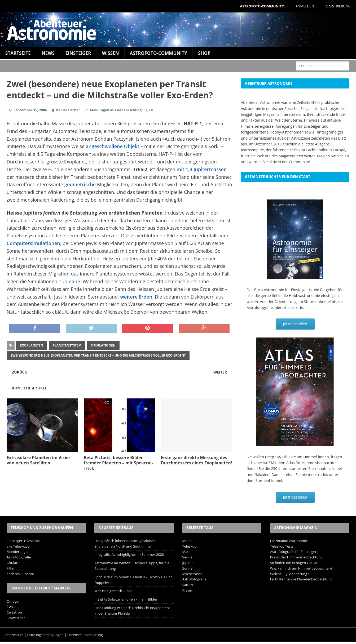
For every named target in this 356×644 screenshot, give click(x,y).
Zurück (19, 372)
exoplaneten (32, 345)
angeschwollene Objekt (113, 146)
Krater (187, 590)
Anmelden (305, 6)
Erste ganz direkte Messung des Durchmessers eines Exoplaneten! (196, 460)
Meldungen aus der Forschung (116, 110)
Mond (187, 541)
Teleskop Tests (282, 546)
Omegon (14, 601)
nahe (74, 281)
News (48, 53)
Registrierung (338, 6)
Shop (204, 53)
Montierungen (18, 552)
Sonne (187, 568)
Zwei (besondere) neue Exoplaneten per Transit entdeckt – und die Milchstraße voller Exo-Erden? (98, 355)
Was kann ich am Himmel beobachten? (301, 568)
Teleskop (190, 546)
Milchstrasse (192, 574)
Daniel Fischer (68, 110)
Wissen (110, 53)
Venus (187, 557)
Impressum (14, 635)
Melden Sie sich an (333, 156)
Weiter (220, 372)
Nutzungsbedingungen (45, 635)
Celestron (14, 612)
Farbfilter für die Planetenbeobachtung (301, 579)
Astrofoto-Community (159, 53)
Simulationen (103, 345)
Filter (11, 568)
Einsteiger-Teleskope (23, 541)
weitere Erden (136, 297)
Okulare (13, 563)
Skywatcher (16, 618)
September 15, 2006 (30, 110)
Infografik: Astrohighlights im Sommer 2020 (129, 554)
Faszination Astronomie (289, 541)
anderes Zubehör (20, 574)
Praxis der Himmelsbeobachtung (296, 557)
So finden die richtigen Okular (294, 563)
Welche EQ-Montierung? (289, 574)
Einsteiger (78, 53)
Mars (186, 552)
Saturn (188, 585)
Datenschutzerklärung (85, 635)
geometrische (80, 184)
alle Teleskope (18, 546)
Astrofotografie (19, 557)
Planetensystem (67, 345)
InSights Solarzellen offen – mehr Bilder (126, 599)
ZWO (11, 607)
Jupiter (188, 563)
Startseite (18, 53)
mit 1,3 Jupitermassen (202, 169)
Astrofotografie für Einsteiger (293, 552)
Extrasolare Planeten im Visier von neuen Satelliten (39, 460)
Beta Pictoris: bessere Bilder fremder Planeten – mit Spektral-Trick (118, 463)
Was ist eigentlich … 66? (113, 591)
